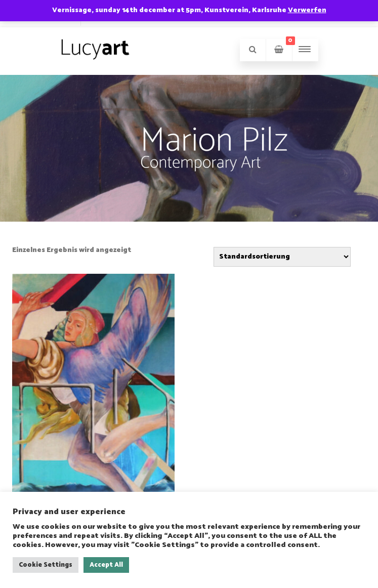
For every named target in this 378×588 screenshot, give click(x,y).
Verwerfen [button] (307, 10)
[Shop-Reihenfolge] (282, 257)
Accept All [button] (106, 565)
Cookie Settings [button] (46, 565)
